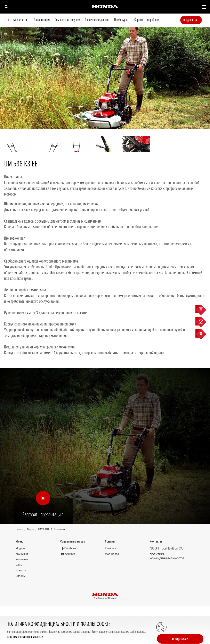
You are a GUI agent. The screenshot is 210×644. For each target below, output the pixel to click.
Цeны (19, 565)
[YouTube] (69, 554)
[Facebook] (69, 548)
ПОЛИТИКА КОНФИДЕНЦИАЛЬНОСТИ (25, 637)
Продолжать (187, 628)
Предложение (197, 20)
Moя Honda (112, 554)
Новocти (21, 571)
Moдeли (21, 548)
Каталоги (111, 548)
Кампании (22, 554)
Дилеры (20, 576)
